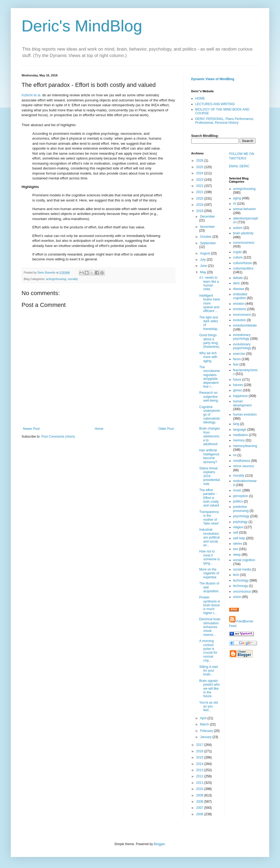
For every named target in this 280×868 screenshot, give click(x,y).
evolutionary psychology (242, 337)
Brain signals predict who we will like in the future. (209, 689)
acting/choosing (56, 279)
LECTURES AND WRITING (215, 104)
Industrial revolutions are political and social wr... (209, 537)
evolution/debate (245, 325)
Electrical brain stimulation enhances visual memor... (210, 627)
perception (241, 496)
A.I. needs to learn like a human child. (209, 283)
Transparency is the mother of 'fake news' (209, 518)
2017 (200, 745)
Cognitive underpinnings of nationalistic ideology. (210, 415)
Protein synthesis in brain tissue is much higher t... (210, 605)
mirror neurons (244, 466)
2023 (200, 180)
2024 (200, 173)
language (240, 430)
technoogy (241, 586)
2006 (200, 814)
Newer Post (31, 429)
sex (236, 549)
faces (237, 359)
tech (236, 575)
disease (239, 289)
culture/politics (243, 268)
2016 (200, 751)
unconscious (242, 591)
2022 (200, 186)
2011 (200, 783)
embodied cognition (240, 296)
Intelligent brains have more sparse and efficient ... (210, 303)
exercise (239, 354)
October (206, 237)
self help (239, 538)
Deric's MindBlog (82, 26)
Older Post (166, 429)
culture (238, 257)
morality (73, 279)
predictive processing (241, 509)
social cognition (244, 560)
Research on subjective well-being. (209, 397)
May (204, 272)
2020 (200, 199)
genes (238, 390)
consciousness (244, 243)
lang (236, 424)
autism (238, 228)
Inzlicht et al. (31, 95)
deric (237, 283)
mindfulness (242, 461)
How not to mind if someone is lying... (209, 557)
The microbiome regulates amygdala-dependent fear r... (210, 377)
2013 (200, 770)
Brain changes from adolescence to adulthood (210, 436)
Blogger (159, 844)
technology (241, 580)
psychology (241, 516)
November (207, 227)
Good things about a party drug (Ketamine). (210, 341)
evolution (240, 320)
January (206, 737)
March (205, 724)
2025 (200, 167)
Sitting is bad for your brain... (209, 671)
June (204, 266)
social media (242, 569)
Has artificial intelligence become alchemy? (209, 456)
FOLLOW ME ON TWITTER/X (242, 156)
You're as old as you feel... (209, 706)
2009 (200, 795)
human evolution (245, 414)
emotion (239, 304)
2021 (200, 192)
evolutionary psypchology (242, 346)
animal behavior (245, 209)
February (207, 731)
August (206, 253)
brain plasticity (243, 233)
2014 (200, 764)
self (236, 533)
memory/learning (245, 446)
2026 (200, 161)
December (207, 217)
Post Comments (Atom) (58, 437)
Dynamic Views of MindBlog (213, 79)
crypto (238, 252)
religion (238, 527)
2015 (200, 757)
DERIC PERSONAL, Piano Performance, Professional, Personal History (225, 121)
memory (239, 440)
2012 (200, 776)
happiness (241, 396)
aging (237, 198)
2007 (200, 808)
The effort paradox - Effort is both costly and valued (209, 498)
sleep (237, 555)
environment (242, 315)
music (237, 490)
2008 (200, 802)
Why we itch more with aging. (208, 357)
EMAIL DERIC (239, 166)
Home (99, 429)
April (204, 718)
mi (235, 455)
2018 (200, 211)
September (208, 243)
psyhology (240, 522)
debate (238, 278)
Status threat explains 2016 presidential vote (209, 476)
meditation (241, 435)
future (237, 380)
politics (238, 501)
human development (242, 403)
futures (238, 385)
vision (237, 597)
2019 (200, 205)
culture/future (243, 263)
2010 (200, 789)
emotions (240, 309)
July (203, 260)
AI (235, 204)
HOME (200, 98)
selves (238, 544)
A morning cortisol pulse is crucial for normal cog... (208, 651)
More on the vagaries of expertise (209, 573)
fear (236, 364)
